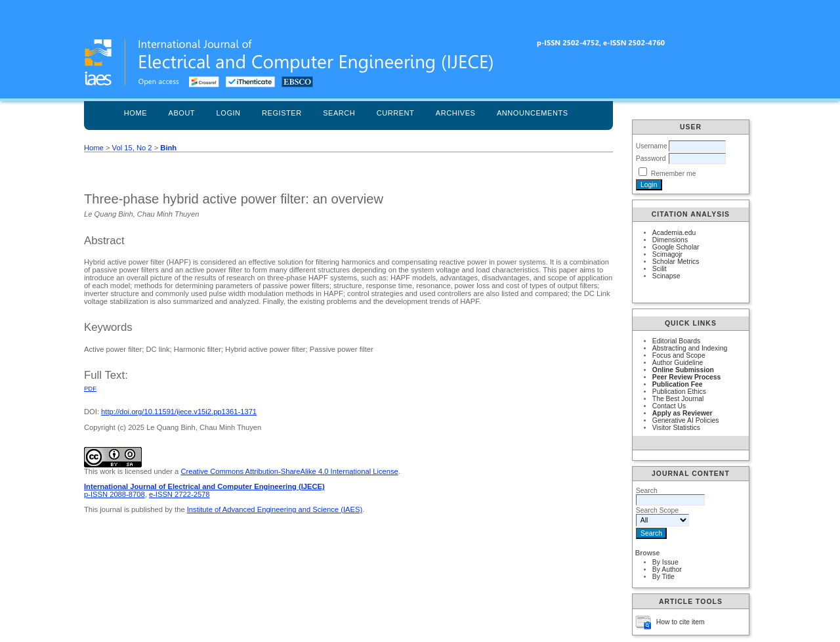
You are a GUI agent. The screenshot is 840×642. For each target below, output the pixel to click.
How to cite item (681, 622)
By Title (663, 577)
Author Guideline (678, 363)
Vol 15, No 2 (132, 148)
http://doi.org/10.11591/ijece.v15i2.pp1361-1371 (179, 412)
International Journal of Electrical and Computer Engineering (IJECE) (204, 486)
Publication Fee (678, 384)
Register (282, 113)
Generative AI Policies (686, 420)
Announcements (533, 113)
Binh (168, 148)
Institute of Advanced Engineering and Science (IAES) (275, 509)
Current (396, 113)
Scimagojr (667, 254)
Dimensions (670, 240)
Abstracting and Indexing (690, 348)
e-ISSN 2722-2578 (179, 494)
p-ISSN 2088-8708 (115, 494)
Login (229, 113)
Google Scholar (676, 247)
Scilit (660, 269)
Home (136, 113)
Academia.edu (674, 233)
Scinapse (666, 276)
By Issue (665, 562)
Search (339, 113)
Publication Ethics (679, 392)
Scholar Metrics (676, 262)
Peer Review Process (687, 377)
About (182, 113)
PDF (90, 388)
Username (652, 146)
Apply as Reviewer (682, 413)
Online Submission (683, 370)
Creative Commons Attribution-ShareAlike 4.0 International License (289, 471)
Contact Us (669, 406)
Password (651, 159)
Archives (456, 113)
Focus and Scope (679, 355)
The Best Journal (678, 399)
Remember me (674, 174)
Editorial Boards (676, 341)
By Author (667, 569)
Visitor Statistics (676, 428)
